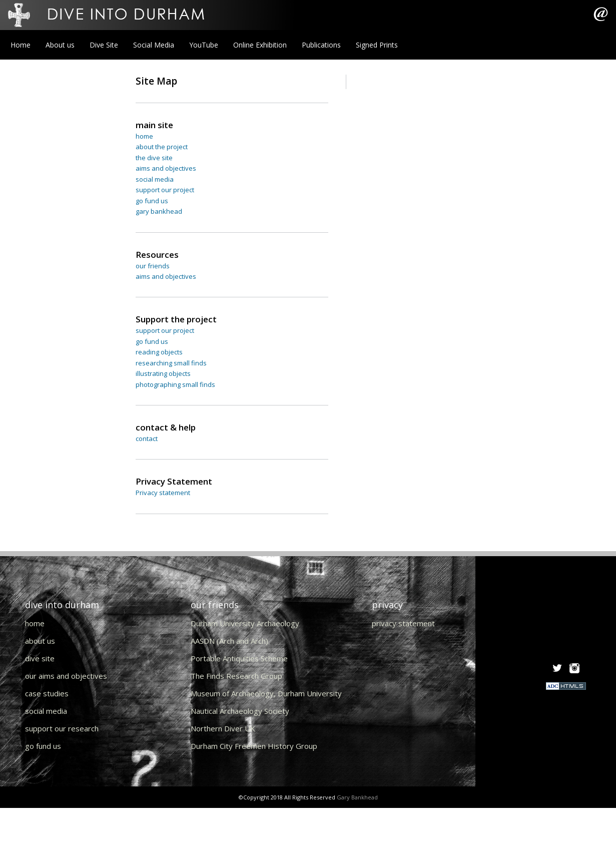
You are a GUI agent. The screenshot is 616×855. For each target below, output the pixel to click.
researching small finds (171, 363)
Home (21, 45)
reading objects (159, 352)
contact (147, 439)
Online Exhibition (260, 45)
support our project (165, 190)
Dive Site (104, 45)
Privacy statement (163, 493)
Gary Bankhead (357, 797)
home (144, 136)
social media (155, 179)
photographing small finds (175, 384)
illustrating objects (163, 373)
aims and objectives (166, 168)
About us (60, 45)
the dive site (154, 158)
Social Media (154, 45)
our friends (153, 266)
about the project (162, 147)
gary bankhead (159, 211)
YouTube (204, 45)
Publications (321, 45)
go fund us (152, 201)
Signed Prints (377, 45)
